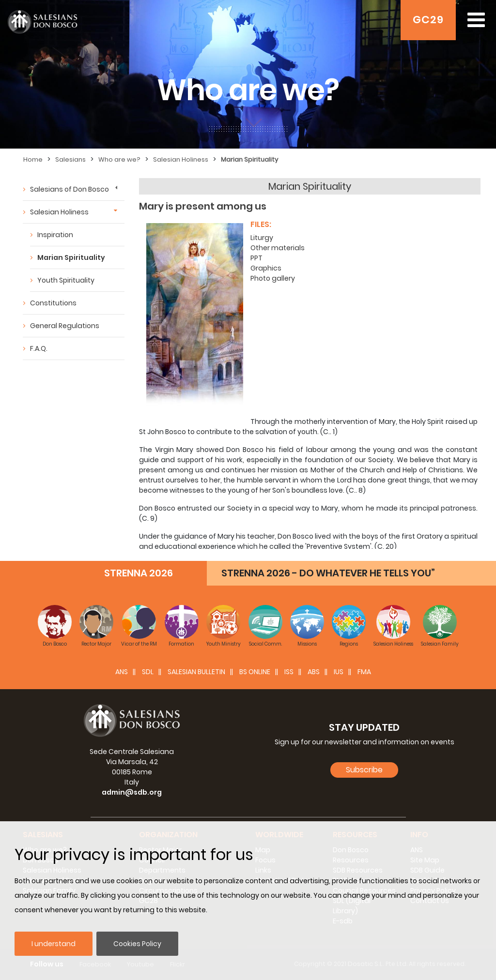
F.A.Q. (39, 348)
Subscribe (364, 770)
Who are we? (119, 159)
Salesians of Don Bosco (70, 189)
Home (33, 159)
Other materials (278, 248)
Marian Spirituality (249, 159)
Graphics (266, 268)
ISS (289, 672)
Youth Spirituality (66, 280)
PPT (256, 258)
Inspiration (55, 235)
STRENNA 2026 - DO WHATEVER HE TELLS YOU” (328, 573)
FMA (364, 672)
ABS (314, 672)
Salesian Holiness (181, 159)
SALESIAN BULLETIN (196, 672)
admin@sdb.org (132, 792)
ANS (122, 672)
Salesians (70, 159)
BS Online (255, 672)
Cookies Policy (137, 944)
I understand (54, 944)
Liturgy (262, 238)
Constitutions (53, 303)
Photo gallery (273, 278)
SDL (148, 672)
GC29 (428, 20)
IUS (339, 672)
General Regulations (65, 326)
